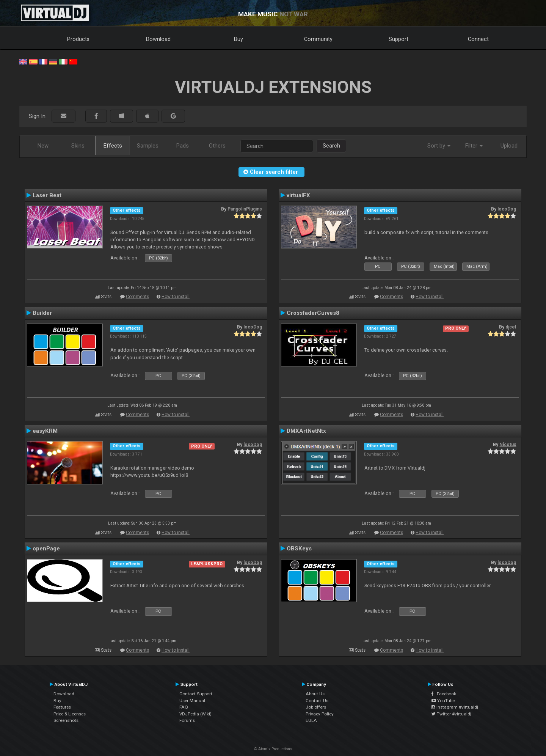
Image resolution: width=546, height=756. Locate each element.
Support (399, 39)
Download (158, 39)
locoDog (507, 209)
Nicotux (508, 445)
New (43, 146)
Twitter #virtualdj (451, 714)
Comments (137, 297)
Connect (478, 39)
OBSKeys (299, 549)
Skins (78, 146)
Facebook (444, 694)
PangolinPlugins (245, 209)
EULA (311, 720)
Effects (113, 146)
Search (331, 146)
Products (78, 39)
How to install (176, 297)
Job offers (316, 707)
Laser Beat (47, 195)
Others (217, 146)
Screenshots (66, 720)
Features (62, 707)
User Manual (192, 701)
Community (318, 39)
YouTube (443, 701)
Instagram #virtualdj (455, 707)
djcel (511, 327)
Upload (509, 146)
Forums (187, 720)
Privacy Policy (320, 714)
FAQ (184, 707)
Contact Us (317, 701)
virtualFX (298, 195)
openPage (46, 549)
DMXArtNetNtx (306, 431)
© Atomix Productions (273, 749)
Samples (148, 146)
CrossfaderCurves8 (313, 313)
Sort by (439, 146)
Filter (474, 146)
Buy (238, 39)
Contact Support (196, 694)
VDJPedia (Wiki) (195, 714)
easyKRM (45, 431)
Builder (42, 313)
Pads (183, 146)
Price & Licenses (70, 714)
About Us (315, 694)
